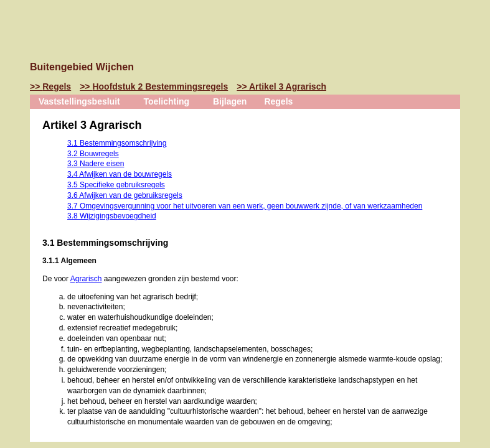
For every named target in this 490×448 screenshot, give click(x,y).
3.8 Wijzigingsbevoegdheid (112, 216)
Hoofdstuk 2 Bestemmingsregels (160, 86)
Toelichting (167, 101)
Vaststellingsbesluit (79, 101)
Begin (15, 116)
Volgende (15, 154)
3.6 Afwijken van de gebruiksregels (125, 195)
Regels (57, 86)
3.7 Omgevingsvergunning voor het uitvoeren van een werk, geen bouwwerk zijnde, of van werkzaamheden (245, 206)
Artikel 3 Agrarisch (288, 86)
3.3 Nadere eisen (96, 164)
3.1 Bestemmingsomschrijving (117, 143)
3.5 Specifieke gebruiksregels (116, 185)
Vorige (15, 135)
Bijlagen (230, 101)
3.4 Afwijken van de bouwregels (120, 174)
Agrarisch (86, 279)
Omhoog (15, 172)
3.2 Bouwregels (93, 154)
